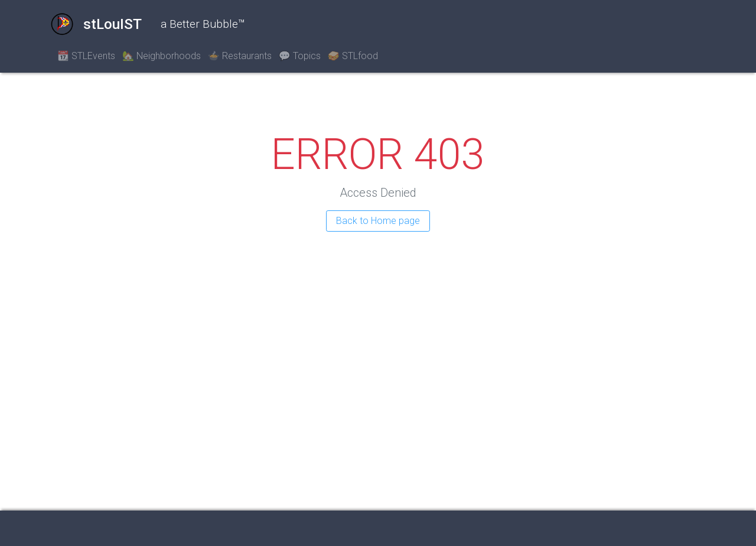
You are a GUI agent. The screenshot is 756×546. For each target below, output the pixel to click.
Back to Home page (378, 221)
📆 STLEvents (86, 56)
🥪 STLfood (353, 56)
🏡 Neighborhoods (162, 56)
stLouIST (96, 24)
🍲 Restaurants (240, 56)
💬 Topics (300, 56)
